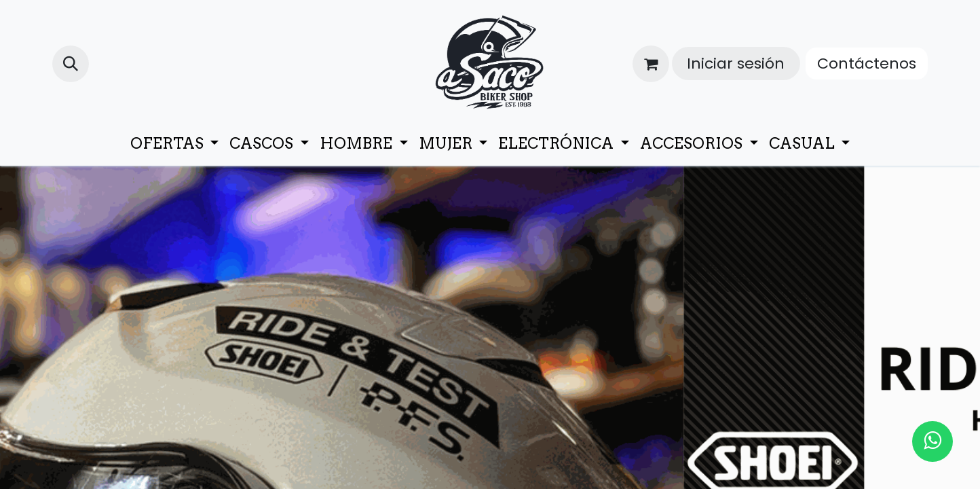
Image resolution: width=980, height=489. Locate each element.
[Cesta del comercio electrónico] (651, 64)
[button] (71, 64)
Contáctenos (867, 64)
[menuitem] (175, 144)
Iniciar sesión (736, 64)
